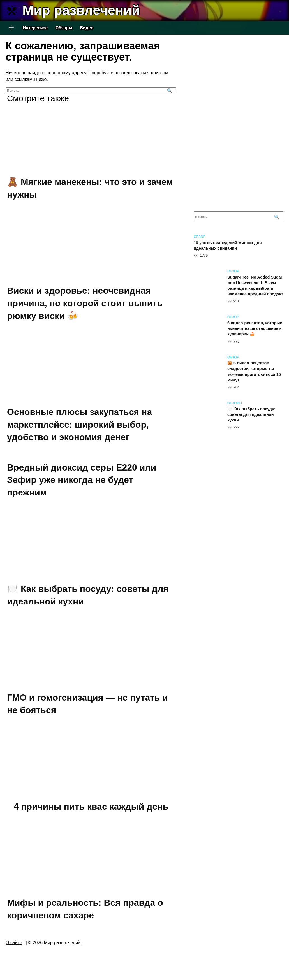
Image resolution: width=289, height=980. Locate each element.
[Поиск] (169, 90)
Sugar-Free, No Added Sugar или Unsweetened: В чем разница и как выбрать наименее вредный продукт (255, 286)
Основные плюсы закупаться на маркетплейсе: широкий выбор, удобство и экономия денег (79, 425)
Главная (11, 28)
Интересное (35, 28)
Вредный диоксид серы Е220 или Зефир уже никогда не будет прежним (82, 480)
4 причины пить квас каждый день (91, 807)
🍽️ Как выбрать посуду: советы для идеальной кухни (251, 414)
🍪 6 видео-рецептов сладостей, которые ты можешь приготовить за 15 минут (254, 372)
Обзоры (64, 28)
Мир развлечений (81, 10)
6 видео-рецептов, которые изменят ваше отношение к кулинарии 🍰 (255, 328)
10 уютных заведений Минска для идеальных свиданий (228, 245)
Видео (87, 28)
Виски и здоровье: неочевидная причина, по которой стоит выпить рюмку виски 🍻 (85, 303)
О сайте (14, 943)
